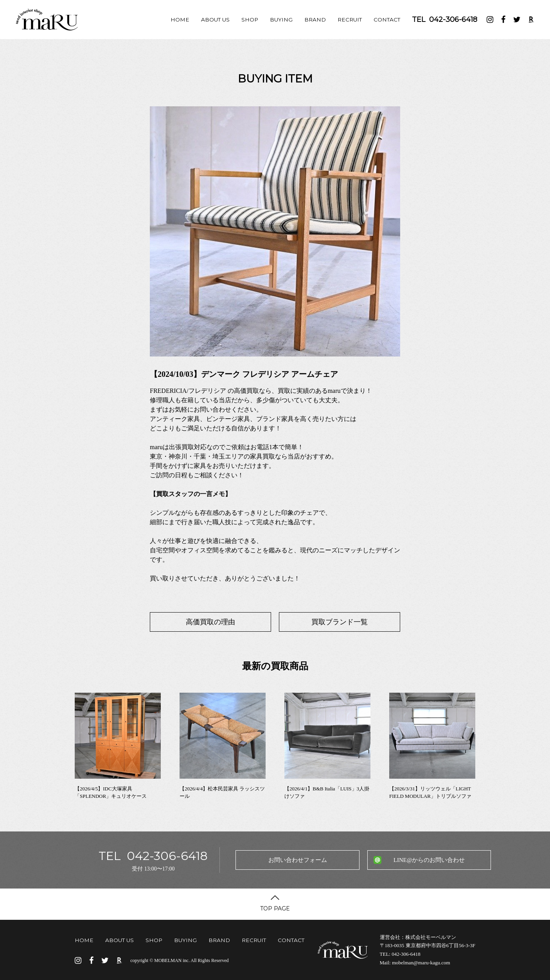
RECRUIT (350, 20)
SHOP (250, 20)
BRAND (315, 20)
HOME (180, 20)
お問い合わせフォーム (298, 860)
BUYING (281, 20)
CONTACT (387, 20)
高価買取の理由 (210, 622)
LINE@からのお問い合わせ (429, 860)
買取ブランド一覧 (340, 622)
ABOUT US (215, 20)
